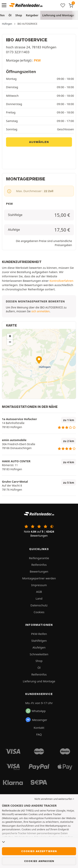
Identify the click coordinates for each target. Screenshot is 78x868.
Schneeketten (39, 654)
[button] (39, 360)
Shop (19, 15)
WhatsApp (36, 711)
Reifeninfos (39, 565)
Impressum (39, 585)
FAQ (39, 734)
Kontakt (39, 728)
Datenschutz (39, 605)
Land (39, 598)
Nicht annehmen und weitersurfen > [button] (54, 799)
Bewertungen (39, 571)
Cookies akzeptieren (39, 851)
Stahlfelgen (39, 641)
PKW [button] (37, 60)
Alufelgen (39, 647)
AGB (39, 592)
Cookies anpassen (39, 861)
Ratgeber (32, 15)
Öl (10, 15)
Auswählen (39, 142)
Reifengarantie (39, 558)
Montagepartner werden (39, 578)
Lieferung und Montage (58, 15)
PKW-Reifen (39, 634)
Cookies (39, 612)
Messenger (36, 720)
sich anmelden (40, 311)
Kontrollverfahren (61, 281)
